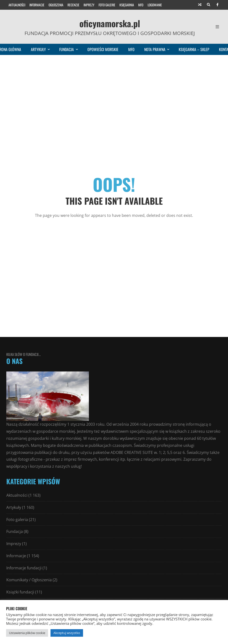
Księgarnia (127, 5)
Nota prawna (159, 49)
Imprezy (89, 5)
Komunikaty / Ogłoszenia (29, 580)
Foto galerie (107, 5)
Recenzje (73, 5)
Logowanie (155, 5)
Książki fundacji (20, 592)
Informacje (37, 5)
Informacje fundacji (24, 568)
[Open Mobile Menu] (217, 27)
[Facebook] (217, 5)
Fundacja (71, 49)
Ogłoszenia (56, 5)
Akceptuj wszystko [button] (67, 633)
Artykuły (43, 49)
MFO (141, 5)
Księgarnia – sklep (194, 49)
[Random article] (200, 5)
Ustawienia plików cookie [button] (27, 633)
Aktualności (17, 5)
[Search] (209, 5)
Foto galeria (17, 520)
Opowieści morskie (103, 49)
